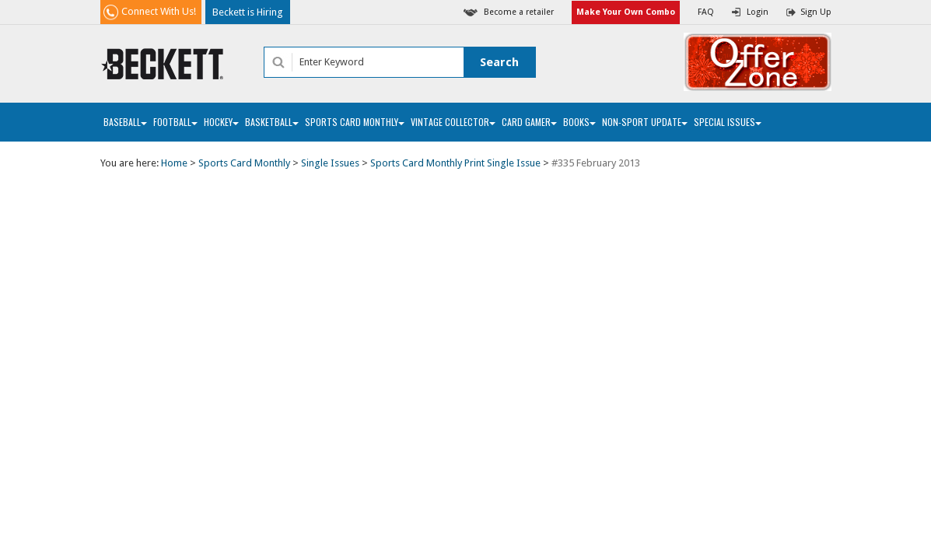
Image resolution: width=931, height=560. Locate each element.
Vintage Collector (453, 122)
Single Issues (330, 163)
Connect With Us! (159, 11)
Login (758, 12)
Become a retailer (519, 12)
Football (175, 122)
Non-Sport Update (645, 122)
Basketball (272, 122)
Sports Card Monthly (355, 122)
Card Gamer (529, 122)
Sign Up (816, 12)
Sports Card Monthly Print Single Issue (455, 163)
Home (174, 163)
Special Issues (728, 122)
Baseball (125, 122)
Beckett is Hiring (248, 12)
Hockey (221, 122)
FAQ (706, 12)
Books (579, 122)
